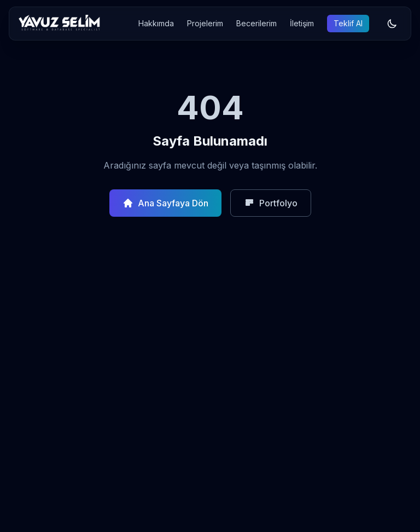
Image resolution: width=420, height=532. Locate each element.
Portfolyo (271, 203)
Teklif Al (348, 23)
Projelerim (205, 23)
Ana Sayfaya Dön (165, 203)
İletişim (302, 23)
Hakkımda (156, 23)
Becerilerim (256, 23)
